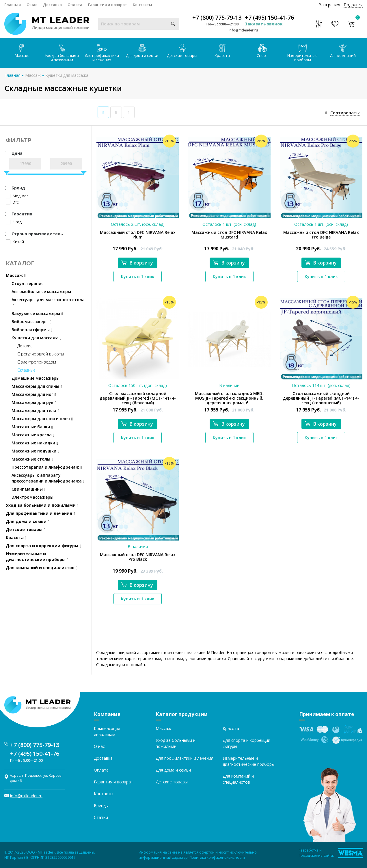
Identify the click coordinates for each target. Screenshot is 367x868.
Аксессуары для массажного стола (48, 302)
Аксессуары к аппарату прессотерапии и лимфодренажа (48, 478)
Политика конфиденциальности (217, 857)
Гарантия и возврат (108, 5)
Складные (26, 370)
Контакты (142, 5)
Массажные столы (32, 459)
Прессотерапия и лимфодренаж (47, 467)
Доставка (52, 5)
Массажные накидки (35, 443)
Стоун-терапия (28, 283)
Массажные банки (32, 427)
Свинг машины (29, 489)
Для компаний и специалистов (42, 568)
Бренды (101, 805)
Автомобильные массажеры (41, 291)
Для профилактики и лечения (102, 53)
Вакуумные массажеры (37, 313)
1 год (14, 222)
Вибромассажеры (31, 322)
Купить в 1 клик (138, 276)
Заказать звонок (264, 24)
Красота (222, 51)
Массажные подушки (35, 451)
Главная (13, 5)
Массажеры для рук (34, 402)
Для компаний (343, 51)
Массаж (22, 51)
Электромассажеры (34, 497)
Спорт (262, 51)
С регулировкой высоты (41, 354)
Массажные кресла (33, 435)
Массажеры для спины (37, 386)
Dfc (12, 202)
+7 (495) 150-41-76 (269, 18)
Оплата (75, 5)
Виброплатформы (32, 330)
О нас (32, 5)
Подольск (353, 5)
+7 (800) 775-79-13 (217, 18)
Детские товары (182, 51)
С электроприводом (37, 362)
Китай (15, 242)
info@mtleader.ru (243, 30)
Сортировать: (345, 113)
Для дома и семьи (142, 51)
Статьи (101, 817)
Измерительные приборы (302, 53)
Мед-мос (17, 196)
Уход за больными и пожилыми (62, 53)
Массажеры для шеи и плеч (42, 419)
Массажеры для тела (35, 410)
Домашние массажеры (36, 378)
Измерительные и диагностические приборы (37, 557)
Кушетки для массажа (67, 75)
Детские (25, 346)
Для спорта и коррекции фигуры (43, 546)
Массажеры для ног (34, 394)
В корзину (137, 263)
